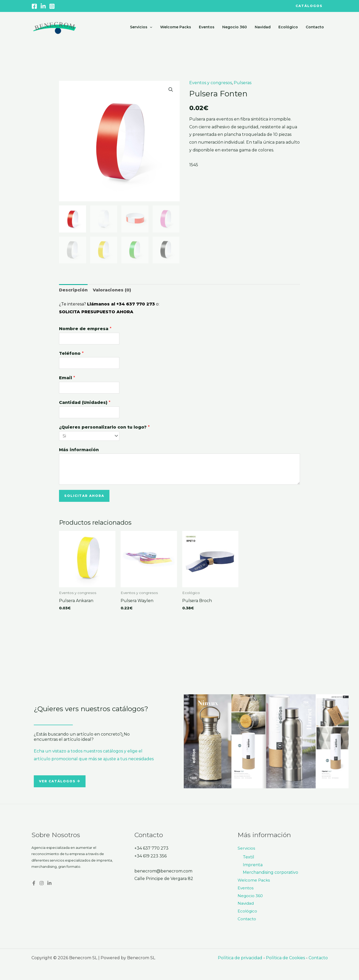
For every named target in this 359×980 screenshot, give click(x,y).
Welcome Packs (178, 27)
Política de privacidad (240, 958)
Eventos (209, 27)
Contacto (315, 27)
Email (67, 378)
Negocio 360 (236, 27)
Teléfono (71, 353)
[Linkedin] (43, 6)
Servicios (144, 27)
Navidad (264, 27)
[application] (153, 27)
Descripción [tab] (73, 290)
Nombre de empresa (85, 329)
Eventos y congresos (211, 83)
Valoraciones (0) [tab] (112, 290)
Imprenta (253, 865)
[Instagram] (52, 6)
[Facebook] (34, 6)
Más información (79, 450)
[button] (305, 6)
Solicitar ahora (84, 496)
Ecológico (289, 27)
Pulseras (243, 83)
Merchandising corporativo (270, 872)
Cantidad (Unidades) (85, 402)
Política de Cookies (285, 958)
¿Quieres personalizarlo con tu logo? (104, 427)
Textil (249, 857)
